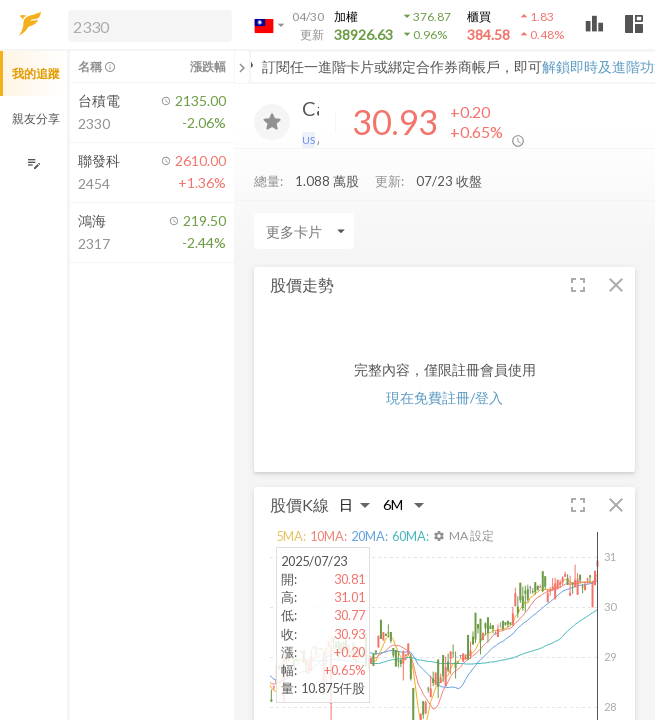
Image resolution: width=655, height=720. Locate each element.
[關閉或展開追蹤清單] (242, 67)
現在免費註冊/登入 (444, 402)
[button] (146, 25)
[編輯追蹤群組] (33, 163)
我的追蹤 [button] (36, 73)
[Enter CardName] (304, 236)
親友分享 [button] (36, 118)
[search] (150, 26)
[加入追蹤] (272, 122)
